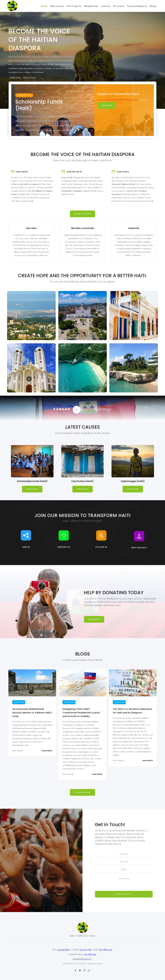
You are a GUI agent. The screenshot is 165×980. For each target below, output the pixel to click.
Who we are (57, 6)
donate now (32, 489)
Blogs (153, 6)
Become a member (82, 215)
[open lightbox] (77, 410)
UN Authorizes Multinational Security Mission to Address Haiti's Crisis (32, 713)
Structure (119, 6)
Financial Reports (137, 6)
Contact (106, 6)
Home (44, 6)
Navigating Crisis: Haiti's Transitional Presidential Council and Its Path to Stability (81, 713)
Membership (91, 6)
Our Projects (74, 6)
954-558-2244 (90, 965)
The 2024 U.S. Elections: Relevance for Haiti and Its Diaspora (132, 711)
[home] (12, 3)
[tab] (15, 78)
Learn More (47, 751)
